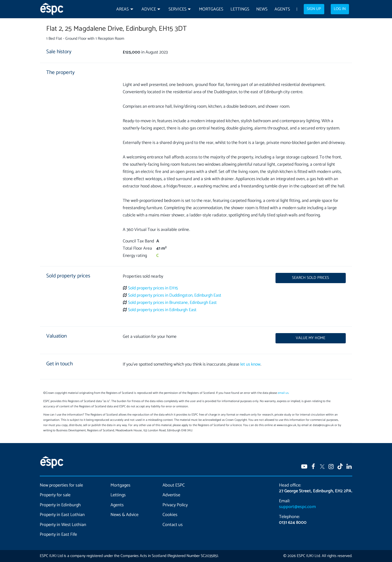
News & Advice (124, 515)
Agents (282, 9)
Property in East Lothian (62, 515)
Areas (122, 9)
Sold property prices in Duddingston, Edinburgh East (175, 295)
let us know (250, 364)
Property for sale (55, 495)
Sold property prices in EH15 (153, 288)
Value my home (310, 338)
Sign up (314, 9)
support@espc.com (297, 507)
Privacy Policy (175, 505)
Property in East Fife (58, 535)
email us (283, 393)
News (262, 9)
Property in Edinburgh (60, 505)
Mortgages (211, 9)
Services (177, 9)
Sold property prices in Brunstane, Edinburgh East (172, 303)
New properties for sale (61, 485)
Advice (149, 9)
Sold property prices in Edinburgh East (162, 310)
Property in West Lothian (63, 525)
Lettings (240, 9)
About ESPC (174, 485)
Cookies (170, 515)
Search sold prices (310, 278)
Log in (340, 9)
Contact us (173, 525)
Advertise (171, 495)
